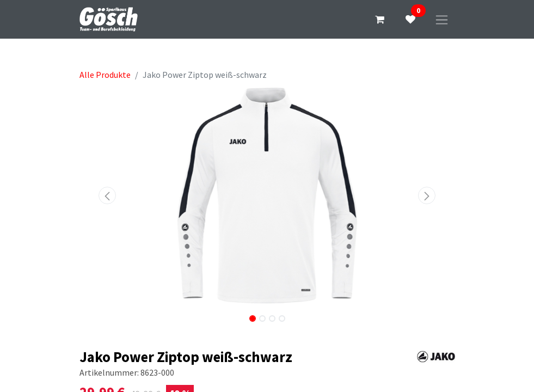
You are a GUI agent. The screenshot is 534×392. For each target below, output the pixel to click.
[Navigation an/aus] (442, 19)
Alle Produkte (105, 75)
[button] (108, 195)
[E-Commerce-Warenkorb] (380, 20)
